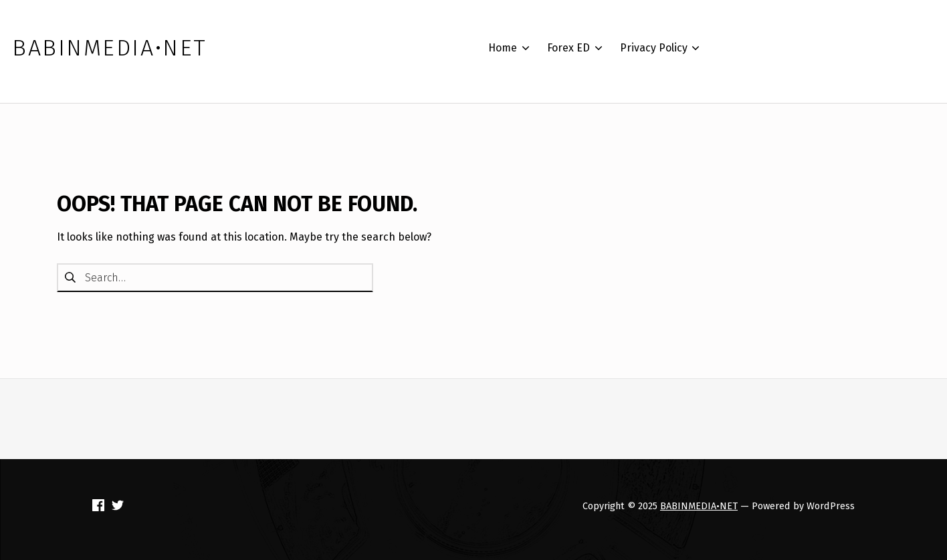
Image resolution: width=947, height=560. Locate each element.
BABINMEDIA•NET (699, 506)
